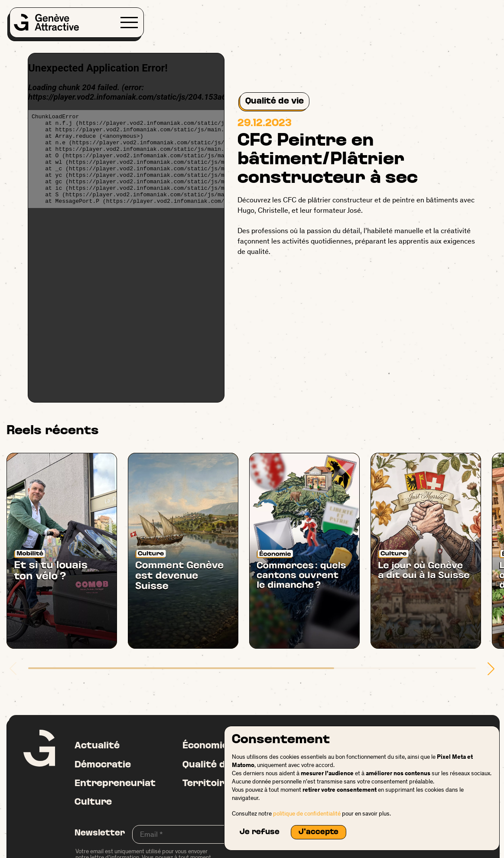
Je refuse (260, 832)
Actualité (97, 746)
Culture (93, 802)
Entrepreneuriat (115, 784)
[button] (491, 669)
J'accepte (319, 832)
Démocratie (103, 765)
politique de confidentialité (307, 814)
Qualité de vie (275, 101)
